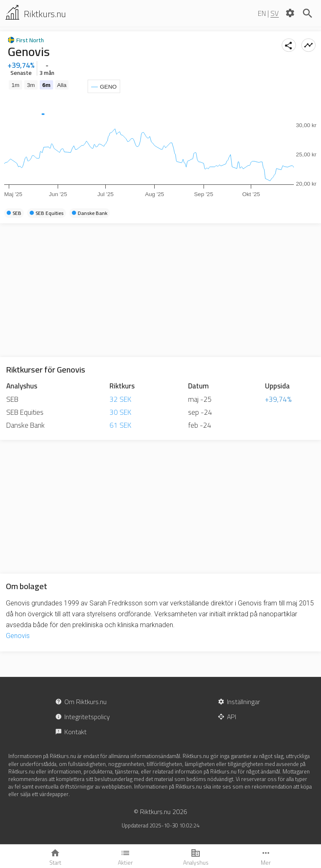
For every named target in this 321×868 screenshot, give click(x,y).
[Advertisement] (160, 290)
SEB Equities (25, 412)
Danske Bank (25, 425)
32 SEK (120, 399)
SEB (12, 399)
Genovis (18, 636)
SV (275, 13)
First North (30, 40)
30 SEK (120, 412)
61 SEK (120, 425)
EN (262, 13)
